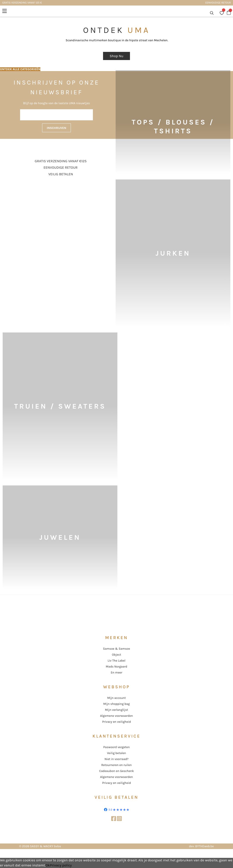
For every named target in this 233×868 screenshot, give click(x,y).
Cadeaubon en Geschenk (116, 771)
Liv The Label (117, 661)
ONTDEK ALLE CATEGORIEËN (20, 69)
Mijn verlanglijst (117, 710)
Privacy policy (61, 865)
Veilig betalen (116, 753)
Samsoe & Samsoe (116, 649)
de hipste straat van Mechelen (146, 40)
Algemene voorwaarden (116, 716)
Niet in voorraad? (117, 759)
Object (116, 655)
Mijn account (116, 698)
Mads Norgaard (116, 667)
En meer (116, 673)
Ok (48, 865)
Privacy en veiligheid (116, 722)
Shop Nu (116, 56)
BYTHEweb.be (205, 846)
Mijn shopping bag (116, 704)
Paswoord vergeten (116, 747)
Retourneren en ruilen (116, 765)
